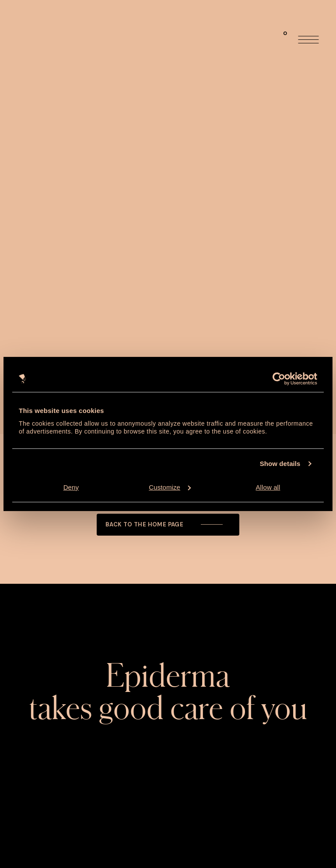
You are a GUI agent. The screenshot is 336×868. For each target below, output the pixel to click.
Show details (280, 464)
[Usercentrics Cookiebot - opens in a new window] (279, 379)
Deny (71, 487)
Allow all (268, 487)
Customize (170, 487)
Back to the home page (166, 524)
